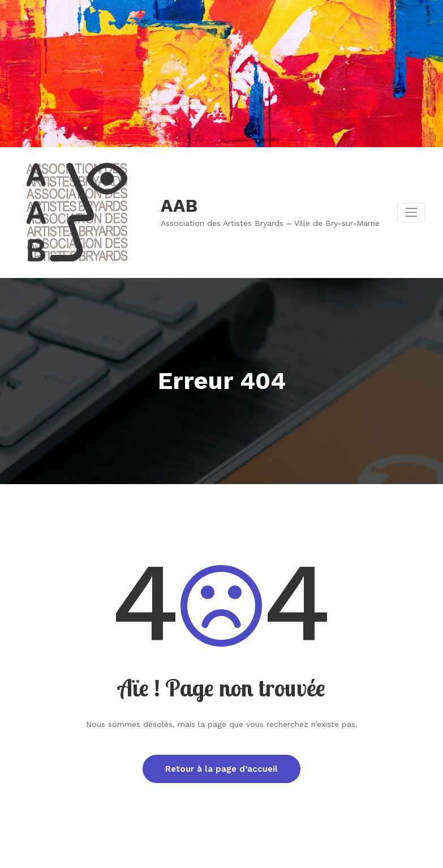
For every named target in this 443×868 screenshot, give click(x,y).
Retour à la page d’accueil (221, 769)
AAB (179, 206)
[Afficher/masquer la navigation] (411, 213)
